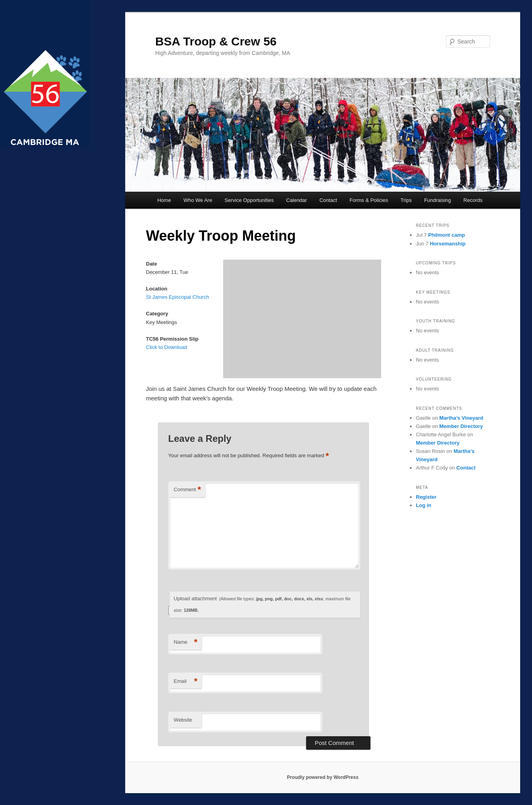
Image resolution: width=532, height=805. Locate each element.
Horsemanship (447, 244)
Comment (187, 490)
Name (186, 642)
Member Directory (461, 426)
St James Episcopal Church (178, 297)
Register (426, 497)
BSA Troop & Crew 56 (216, 41)
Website (183, 720)
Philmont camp (446, 235)
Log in (424, 505)
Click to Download (167, 347)
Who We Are (198, 200)
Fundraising (438, 200)
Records (473, 200)
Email (186, 682)
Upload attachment (262, 604)
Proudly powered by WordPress (322, 777)
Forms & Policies (369, 200)
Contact (328, 200)
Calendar (296, 200)
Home (164, 200)
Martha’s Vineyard (461, 418)
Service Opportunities (249, 200)
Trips (406, 200)
